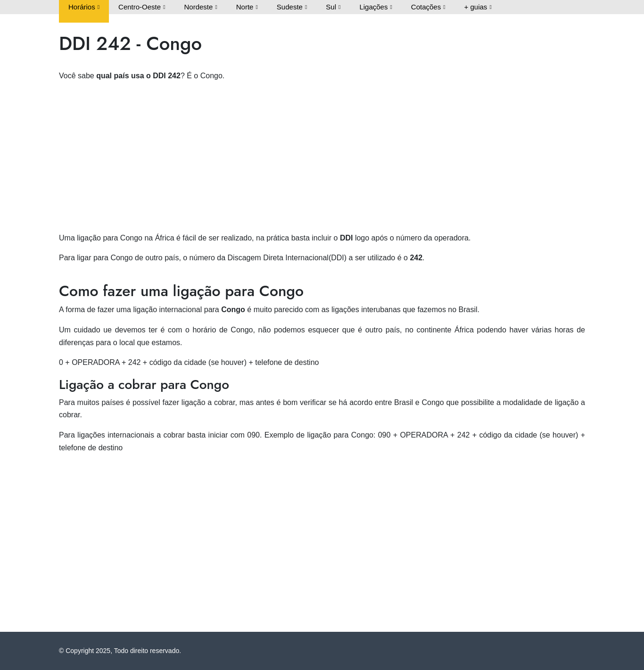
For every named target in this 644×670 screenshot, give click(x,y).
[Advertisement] (322, 156)
